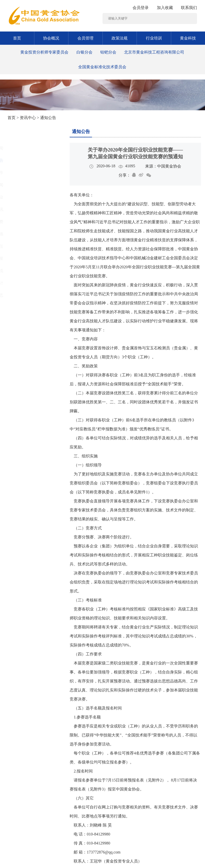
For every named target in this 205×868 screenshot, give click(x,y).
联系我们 (189, 8)
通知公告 (81, 132)
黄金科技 (188, 38)
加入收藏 (165, 8)
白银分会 (84, 52)
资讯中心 (28, 118)
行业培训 (154, 38)
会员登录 (141, 8)
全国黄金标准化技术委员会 (102, 67)
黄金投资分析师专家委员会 (44, 52)
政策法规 (120, 38)
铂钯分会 (108, 52)
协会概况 (51, 38)
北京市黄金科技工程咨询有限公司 (154, 52)
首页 (17, 38)
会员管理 (85, 38)
